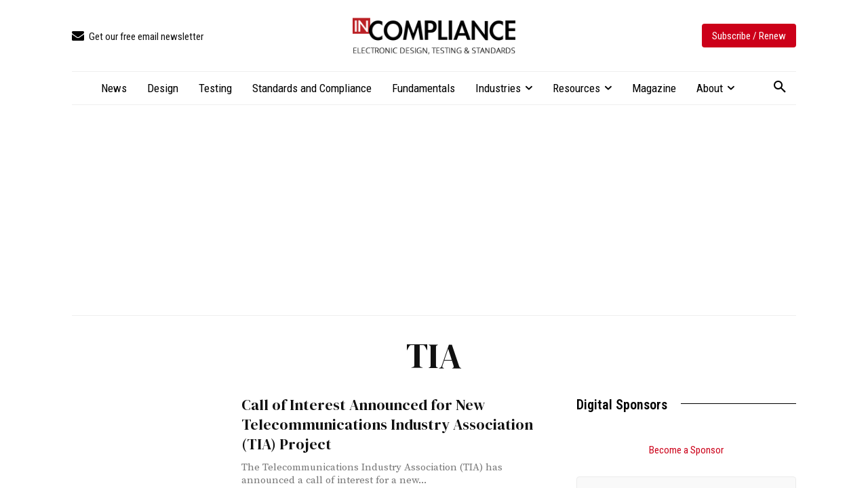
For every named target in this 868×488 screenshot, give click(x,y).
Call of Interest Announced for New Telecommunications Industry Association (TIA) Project (377, 423)
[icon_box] (138, 37)
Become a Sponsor (686, 450)
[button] (780, 87)
